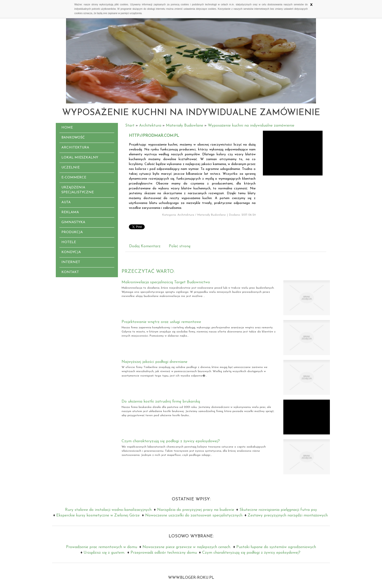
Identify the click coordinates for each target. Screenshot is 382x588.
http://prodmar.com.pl (154, 136)
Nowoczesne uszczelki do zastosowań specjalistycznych (194, 515)
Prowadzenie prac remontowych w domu (102, 547)
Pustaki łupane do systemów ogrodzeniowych (276, 547)
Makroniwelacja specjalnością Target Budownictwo (166, 282)
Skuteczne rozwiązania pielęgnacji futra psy (278, 510)
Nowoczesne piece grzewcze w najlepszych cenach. (187, 547)
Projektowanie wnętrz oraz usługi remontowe (161, 322)
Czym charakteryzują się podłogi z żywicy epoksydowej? (171, 441)
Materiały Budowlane (185, 126)
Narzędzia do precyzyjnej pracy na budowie (196, 510)
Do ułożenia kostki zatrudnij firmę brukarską (161, 402)
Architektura (150, 126)
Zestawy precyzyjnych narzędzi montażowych (288, 515)
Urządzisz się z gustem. (104, 553)
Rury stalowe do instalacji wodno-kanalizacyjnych (108, 510)
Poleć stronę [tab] (180, 246)
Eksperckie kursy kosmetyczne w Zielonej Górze (98, 515)
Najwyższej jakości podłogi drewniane (154, 362)
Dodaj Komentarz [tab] (145, 246)
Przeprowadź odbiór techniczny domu (164, 553)
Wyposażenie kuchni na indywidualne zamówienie (251, 126)
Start (130, 126)
